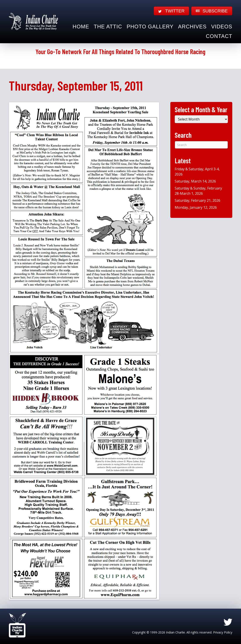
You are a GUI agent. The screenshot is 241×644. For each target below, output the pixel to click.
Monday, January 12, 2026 (196, 207)
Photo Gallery (150, 27)
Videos (222, 27)
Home (81, 27)
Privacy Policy (223, 632)
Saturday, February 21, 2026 (197, 200)
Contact (219, 36)
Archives (192, 27)
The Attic (108, 27)
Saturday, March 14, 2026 (195, 181)
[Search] (201, 145)
